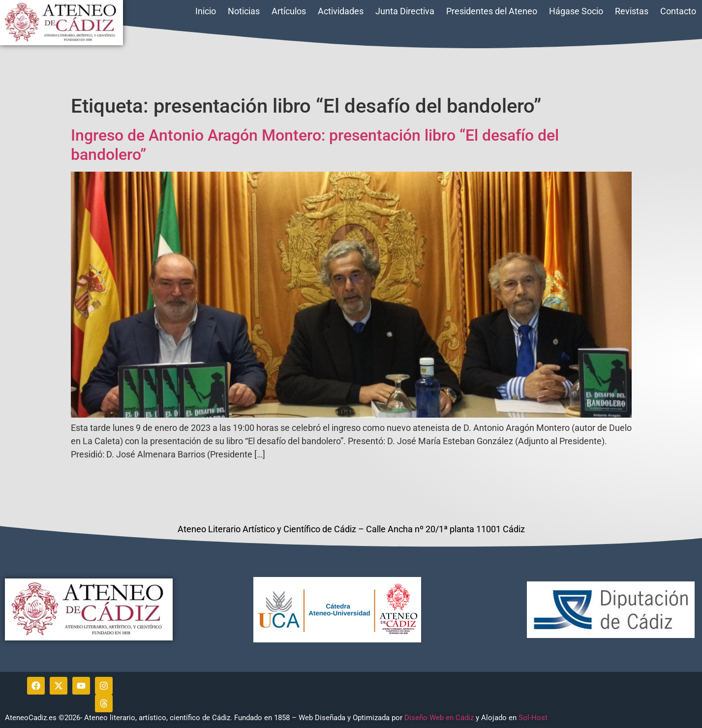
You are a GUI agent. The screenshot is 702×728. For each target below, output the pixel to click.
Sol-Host (534, 718)
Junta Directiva (405, 11)
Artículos (289, 11)
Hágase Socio (576, 11)
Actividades (341, 11)
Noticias (244, 11)
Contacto (678, 11)
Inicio (206, 11)
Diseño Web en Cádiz (439, 718)
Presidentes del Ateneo (492, 11)
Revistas (632, 11)
